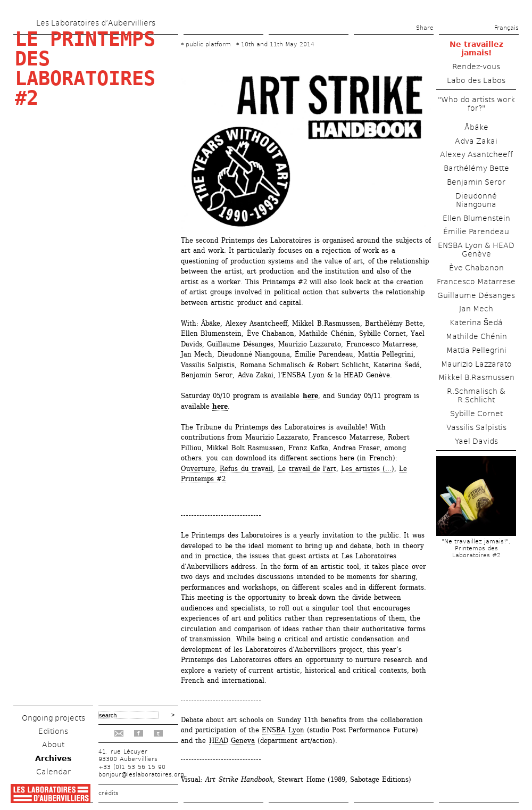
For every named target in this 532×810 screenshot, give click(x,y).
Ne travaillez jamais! (476, 48)
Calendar (53, 772)
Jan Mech (476, 309)
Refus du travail (246, 469)
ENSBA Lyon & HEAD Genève (476, 250)
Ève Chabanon (476, 268)
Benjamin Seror (476, 182)
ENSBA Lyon (283, 730)
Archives (53, 758)
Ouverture (198, 469)
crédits (109, 793)
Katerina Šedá (476, 323)
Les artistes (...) (368, 469)
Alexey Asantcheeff (476, 154)
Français (506, 28)
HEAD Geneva (232, 741)
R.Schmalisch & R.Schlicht (476, 395)
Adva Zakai (476, 141)
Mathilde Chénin (476, 336)
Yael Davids (476, 441)
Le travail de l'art (307, 469)
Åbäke (476, 127)
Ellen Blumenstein (476, 218)
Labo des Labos (476, 80)
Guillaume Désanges (476, 295)
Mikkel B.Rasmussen (476, 377)
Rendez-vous (476, 67)
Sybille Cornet (476, 414)
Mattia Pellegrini (476, 350)
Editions (53, 731)
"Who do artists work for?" (476, 104)
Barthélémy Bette (476, 168)
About (53, 745)
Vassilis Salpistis (476, 427)
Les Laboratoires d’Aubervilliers (96, 23)
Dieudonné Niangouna (476, 200)
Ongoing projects (53, 718)
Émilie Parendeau (476, 232)
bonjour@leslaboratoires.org (141, 775)
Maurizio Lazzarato (476, 364)
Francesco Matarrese (476, 282)
